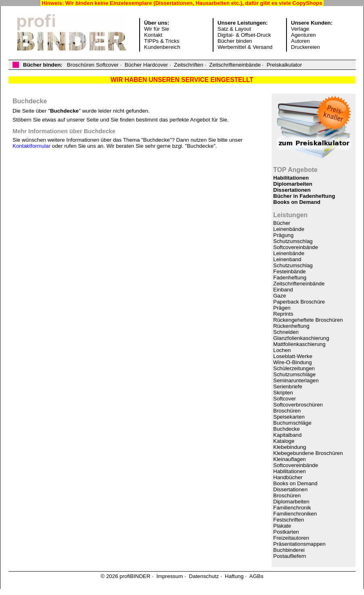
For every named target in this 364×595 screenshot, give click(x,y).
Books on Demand (297, 202)
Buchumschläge (292, 423)
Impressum (169, 576)
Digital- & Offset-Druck (244, 35)
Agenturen (303, 35)
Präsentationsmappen (299, 544)
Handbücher (288, 477)
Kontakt (153, 35)
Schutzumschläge (294, 374)
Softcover (285, 399)
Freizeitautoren (291, 538)
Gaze (280, 296)
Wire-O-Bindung (293, 362)
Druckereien (305, 47)
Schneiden (286, 332)
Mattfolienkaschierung (299, 344)
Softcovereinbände (296, 247)
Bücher (282, 223)
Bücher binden (235, 41)
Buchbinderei (289, 550)
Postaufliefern (290, 556)
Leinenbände (289, 229)
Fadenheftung (290, 278)
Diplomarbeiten (293, 184)
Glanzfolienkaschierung (301, 338)
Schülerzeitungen (294, 368)
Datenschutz (204, 576)
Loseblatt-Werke (293, 356)
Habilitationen (291, 178)
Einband (283, 290)
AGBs (256, 576)
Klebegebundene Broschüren (308, 453)
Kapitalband (287, 435)
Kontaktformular (31, 146)
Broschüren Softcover (93, 65)
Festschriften (289, 520)
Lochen (282, 350)
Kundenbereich (162, 47)
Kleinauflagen (290, 459)
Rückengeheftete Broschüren (308, 320)
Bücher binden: (43, 65)
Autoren (300, 41)
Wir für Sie (157, 29)
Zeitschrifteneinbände (235, 65)
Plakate (282, 526)
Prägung (283, 235)
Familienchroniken (295, 514)
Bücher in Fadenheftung (304, 196)
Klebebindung (290, 447)
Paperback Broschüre (299, 302)
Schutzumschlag (293, 241)
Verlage (300, 29)
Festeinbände (290, 271)
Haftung (234, 576)
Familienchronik (292, 508)
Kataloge (284, 441)
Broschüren (287, 411)
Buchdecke (287, 429)
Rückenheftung (291, 326)
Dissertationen (292, 190)
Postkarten (286, 532)
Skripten (283, 393)
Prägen (282, 308)
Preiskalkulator (284, 65)
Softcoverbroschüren (298, 405)
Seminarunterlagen (296, 380)
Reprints (283, 314)
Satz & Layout (234, 29)
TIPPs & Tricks (162, 41)
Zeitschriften (189, 65)
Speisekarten (289, 417)
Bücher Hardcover (146, 65)
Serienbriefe (288, 387)
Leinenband (287, 259)
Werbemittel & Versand (245, 47)
